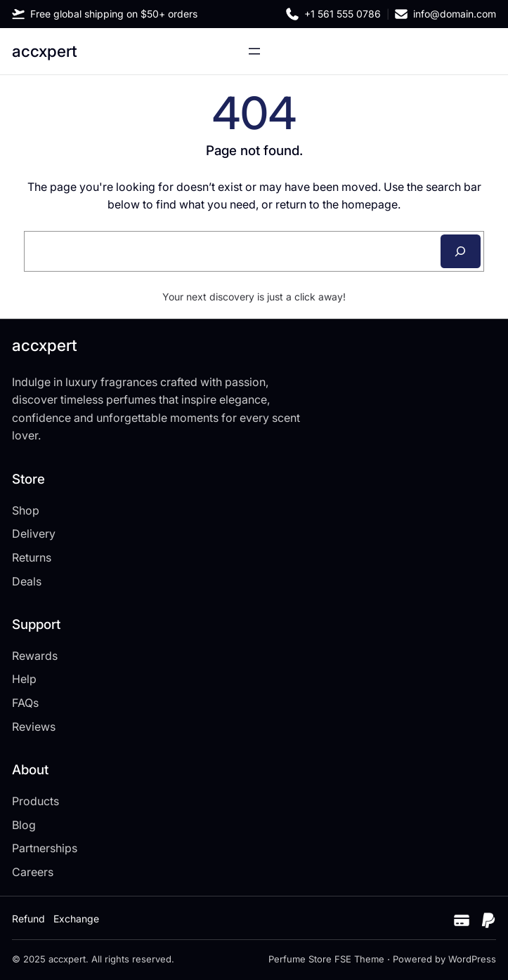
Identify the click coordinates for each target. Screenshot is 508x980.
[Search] (461, 251)
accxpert (45, 51)
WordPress (472, 959)
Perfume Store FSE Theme (326, 959)
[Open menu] (254, 51)
